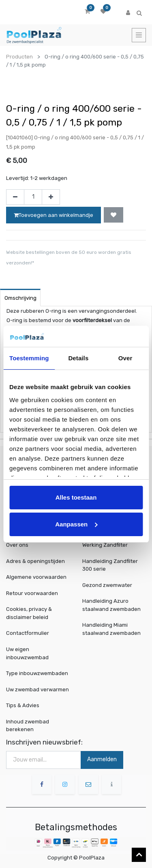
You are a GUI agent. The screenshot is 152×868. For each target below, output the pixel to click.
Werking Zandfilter (105, 545)
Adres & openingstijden (35, 561)
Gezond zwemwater (107, 585)
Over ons (17, 545)
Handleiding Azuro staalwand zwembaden (111, 605)
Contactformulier (28, 633)
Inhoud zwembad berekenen (29, 725)
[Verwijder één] (15, 197)
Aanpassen (76, 524)
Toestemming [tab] (29, 358)
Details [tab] (78, 358)
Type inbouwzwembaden (37, 673)
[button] (113, 215)
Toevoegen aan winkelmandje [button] (54, 215)
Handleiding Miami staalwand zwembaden (111, 629)
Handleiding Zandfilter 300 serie (110, 565)
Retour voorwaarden (32, 593)
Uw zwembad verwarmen (38, 689)
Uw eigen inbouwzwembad (28, 653)
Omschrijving (20, 298)
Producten (19, 57)
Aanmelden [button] (102, 759)
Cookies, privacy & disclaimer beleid (29, 613)
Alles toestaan (76, 497)
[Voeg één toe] (51, 197)
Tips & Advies (24, 705)
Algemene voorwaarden (36, 577)
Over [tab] (125, 358)
